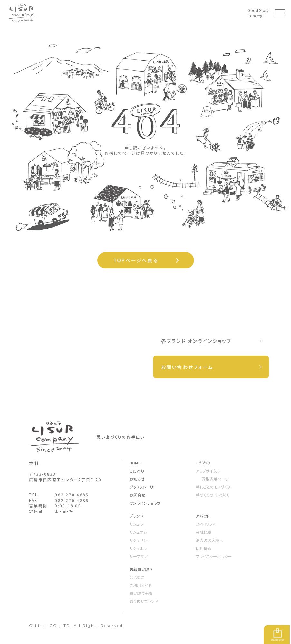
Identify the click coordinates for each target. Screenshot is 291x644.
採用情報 (204, 548)
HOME (135, 463)
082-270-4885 (72, 495)
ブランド (136, 516)
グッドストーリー (143, 487)
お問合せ (137, 495)
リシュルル (138, 548)
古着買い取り (141, 569)
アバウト (203, 516)
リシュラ (136, 524)
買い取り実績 (141, 593)
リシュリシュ (140, 540)
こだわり (137, 471)
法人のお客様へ (209, 540)
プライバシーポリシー (214, 556)
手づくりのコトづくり (213, 495)
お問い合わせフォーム (187, 367)
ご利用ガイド (141, 585)
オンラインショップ (145, 503)
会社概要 (204, 532)
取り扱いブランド (144, 601)
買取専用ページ (215, 479)
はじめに (137, 577)
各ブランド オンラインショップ (197, 341)
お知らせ (137, 479)
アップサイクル (208, 471)
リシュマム (138, 532)
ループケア (139, 556)
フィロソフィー (208, 524)
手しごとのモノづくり (213, 487)
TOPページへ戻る (136, 260)
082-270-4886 (72, 500)
